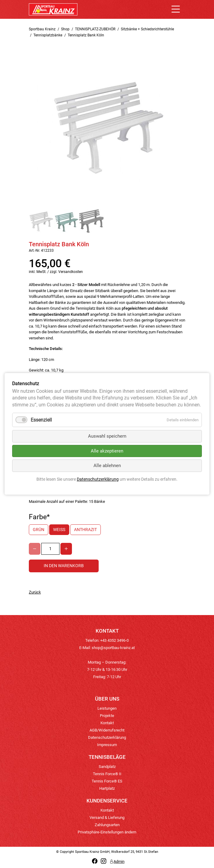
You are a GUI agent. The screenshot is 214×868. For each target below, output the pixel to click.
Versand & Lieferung (107, 818)
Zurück (35, 592)
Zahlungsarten (107, 825)
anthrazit (85, 530)
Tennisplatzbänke (48, 35)
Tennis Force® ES (107, 781)
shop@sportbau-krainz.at (113, 648)
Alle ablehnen (107, 466)
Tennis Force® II (107, 774)
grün (39, 530)
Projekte (107, 716)
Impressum (107, 745)
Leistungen (107, 708)
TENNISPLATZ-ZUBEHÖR (95, 29)
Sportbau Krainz (42, 29)
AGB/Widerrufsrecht (107, 730)
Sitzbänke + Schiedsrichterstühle (147, 29)
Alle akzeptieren (107, 451)
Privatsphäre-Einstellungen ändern (107, 832)
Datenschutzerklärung (107, 737)
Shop (65, 29)
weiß (59, 530)
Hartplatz (107, 788)
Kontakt (107, 723)
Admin (117, 861)
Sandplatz (107, 767)
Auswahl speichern (107, 436)
